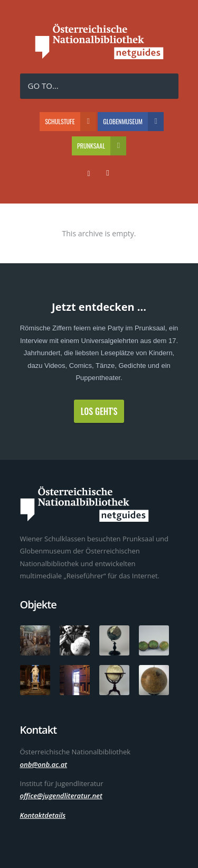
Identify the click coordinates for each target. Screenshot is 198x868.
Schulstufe (70, 122)
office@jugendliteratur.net (61, 796)
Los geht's (99, 411)
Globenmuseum (133, 122)
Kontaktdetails (43, 815)
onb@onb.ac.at (44, 764)
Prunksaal (102, 146)
